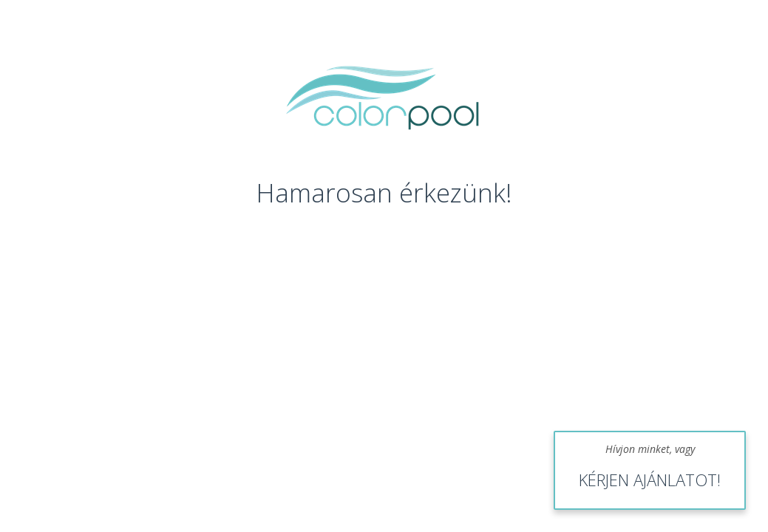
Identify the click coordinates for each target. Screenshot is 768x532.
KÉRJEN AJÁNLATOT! (650, 480)
